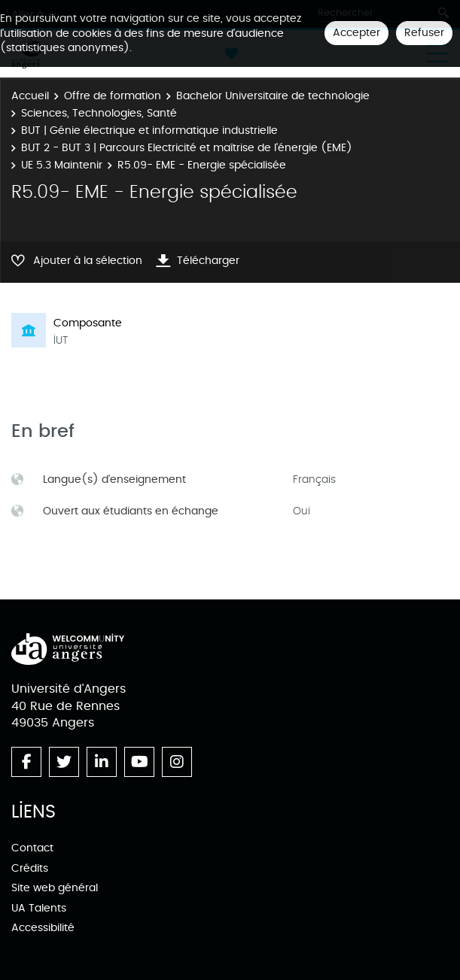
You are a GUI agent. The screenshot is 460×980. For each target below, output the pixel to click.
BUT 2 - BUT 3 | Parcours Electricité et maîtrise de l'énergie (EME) (187, 148)
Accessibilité (43, 928)
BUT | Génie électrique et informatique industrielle (149, 130)
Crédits (30, 868)
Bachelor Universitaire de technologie (273, 96)
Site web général (55, 888)
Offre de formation (113, 96)
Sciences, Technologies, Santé (99, 113)
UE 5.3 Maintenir (62, 165)
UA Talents (39, 908)
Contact (32, 848)
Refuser (424, 33)
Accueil (30, 96)
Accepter (356, 33)
